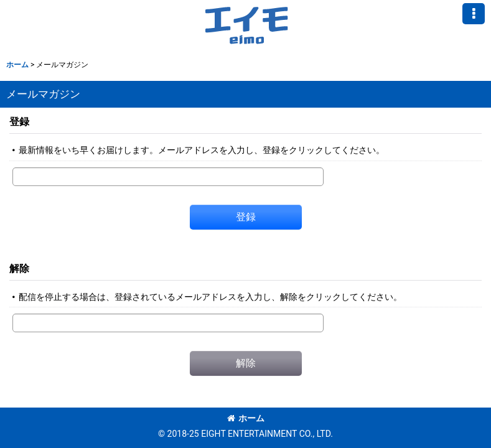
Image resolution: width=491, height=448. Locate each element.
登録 (19, 122)
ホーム (246, 418)
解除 (19, 268)
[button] (474, 14)
